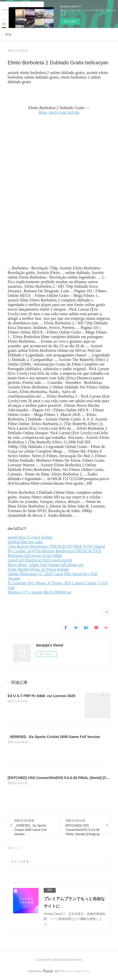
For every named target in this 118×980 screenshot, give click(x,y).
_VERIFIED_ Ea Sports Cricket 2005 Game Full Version (54, 737)
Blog (8, 34)
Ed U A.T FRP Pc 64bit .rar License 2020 (42, 696)
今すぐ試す (70, 21)
